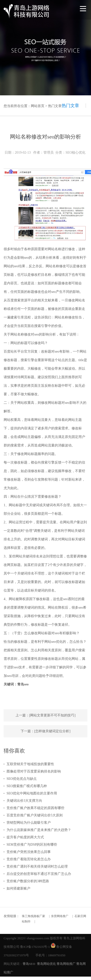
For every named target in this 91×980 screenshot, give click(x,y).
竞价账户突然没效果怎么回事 (29, 852)
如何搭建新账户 (18, 888)
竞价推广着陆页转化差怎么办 (29, 859)
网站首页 (38, 106)
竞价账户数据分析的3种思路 (28, 881)
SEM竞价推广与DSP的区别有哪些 (32, 845)
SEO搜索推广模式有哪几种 (27, 786)
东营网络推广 (60, 916)
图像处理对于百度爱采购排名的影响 (34, 771)
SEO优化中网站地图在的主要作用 (32, 793)
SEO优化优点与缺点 (22, 779)
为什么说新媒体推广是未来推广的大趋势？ (39, 830)
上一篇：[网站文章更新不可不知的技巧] (45, 715)
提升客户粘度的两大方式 (25, 837)
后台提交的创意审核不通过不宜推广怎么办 (39, 874)
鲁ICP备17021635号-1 (35, 947)
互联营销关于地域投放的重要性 (30, 764)
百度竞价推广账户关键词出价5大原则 (35, 815)
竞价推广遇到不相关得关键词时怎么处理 (37, 866)
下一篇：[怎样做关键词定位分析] (45, 731)
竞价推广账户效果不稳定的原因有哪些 (35, 808)
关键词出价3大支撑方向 (24, 801)
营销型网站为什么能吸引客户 (29, 823)
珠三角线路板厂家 (33, 916)
